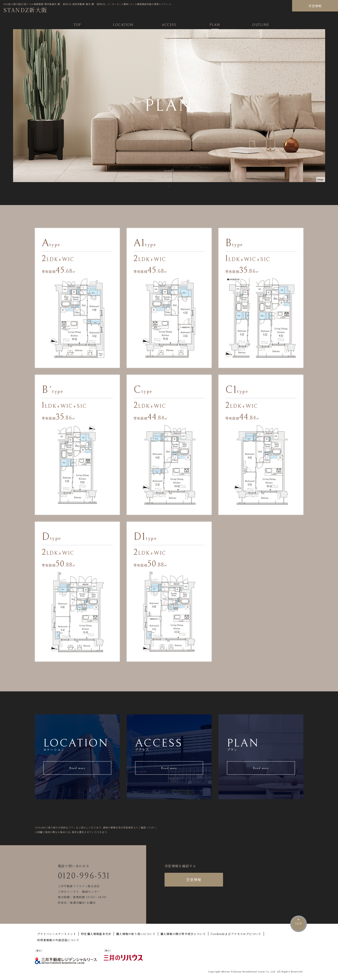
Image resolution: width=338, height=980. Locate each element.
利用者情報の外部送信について (58, 940)
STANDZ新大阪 (25, 10)
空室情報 (315, 6)
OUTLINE (261, 25)
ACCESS (169, 25)
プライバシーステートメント (57, 934)
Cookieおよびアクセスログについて (236, 934)
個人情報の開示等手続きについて (183, 934)
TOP (77, 25)
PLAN (215, 25)
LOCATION (123, 25)
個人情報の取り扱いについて (136, 934)
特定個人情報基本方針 (96, 934)
